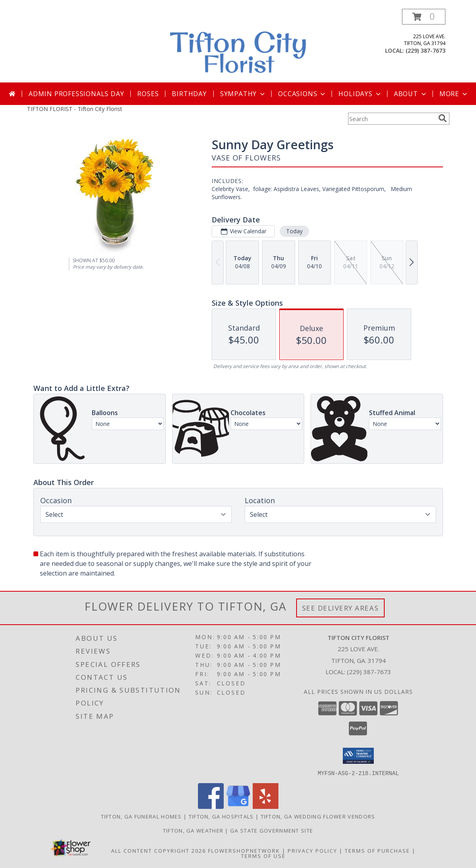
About (411, 94)
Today (294, 231)
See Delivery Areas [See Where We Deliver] (341, 608)
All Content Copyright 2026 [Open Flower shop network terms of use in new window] (159, 850)
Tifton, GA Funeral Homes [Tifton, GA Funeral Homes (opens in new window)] (141, 816)
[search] (443, 118)
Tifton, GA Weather (193, 830)
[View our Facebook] (211, 806)
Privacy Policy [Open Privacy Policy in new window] (312, 850)
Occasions (302, 94)
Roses (148, 94)
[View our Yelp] (266, 806)
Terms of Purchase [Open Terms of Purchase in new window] (377, 850)
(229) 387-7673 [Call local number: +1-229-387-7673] (426, 50)
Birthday (189, 94)
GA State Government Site (272, 830)
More (454, 94)
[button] (424, 17)
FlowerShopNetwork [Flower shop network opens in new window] (244, 850)
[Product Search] (392, 119)
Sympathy (243, 94)
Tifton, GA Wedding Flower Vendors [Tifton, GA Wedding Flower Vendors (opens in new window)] (318, 816)
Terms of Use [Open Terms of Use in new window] (263, 856)
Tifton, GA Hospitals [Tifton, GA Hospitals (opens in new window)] (221, 816)
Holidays (360, 94)
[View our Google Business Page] (238, 806)
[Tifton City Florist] (239, 46)
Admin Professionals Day (76, 94)
